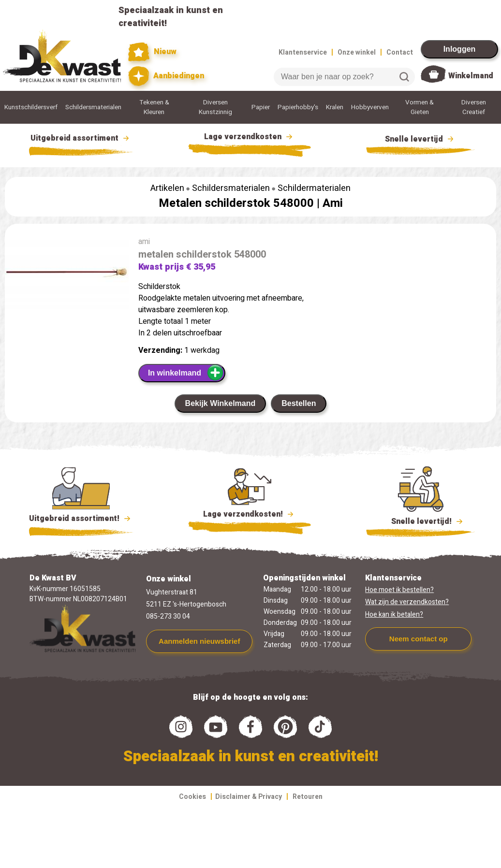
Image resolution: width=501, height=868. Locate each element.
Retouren (308, 797)
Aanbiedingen (166, 76)
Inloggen (460, 49)
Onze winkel (357, 52)
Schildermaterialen (314, 188)
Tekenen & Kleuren (154, 107)
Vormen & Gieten (420, 107)
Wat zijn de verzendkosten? (407, 602)
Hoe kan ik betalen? (394, 615)
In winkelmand (186, 373)
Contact (400, 52)
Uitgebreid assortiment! (81, 519)
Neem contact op (419, 639)
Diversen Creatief (474, 107)
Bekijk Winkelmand (221, 403)
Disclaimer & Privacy (249, 797)
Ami (333, 203)
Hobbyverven (370, 107)
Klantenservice (303, 52)
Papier (261, 107)
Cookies (192, 797)
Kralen (335, 107)
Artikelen (167, 188)
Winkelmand (471, 76)
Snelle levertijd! (420, 521)
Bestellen (299, 403)
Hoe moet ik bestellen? (399, 590)
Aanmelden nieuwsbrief (199, 641)
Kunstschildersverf (31, 107)
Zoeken (404, 77)
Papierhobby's (298, 107)
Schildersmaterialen (93, 107)
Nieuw (152, 52)
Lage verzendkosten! (250, 516)
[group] (67, 279)
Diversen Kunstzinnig (215, 107)
